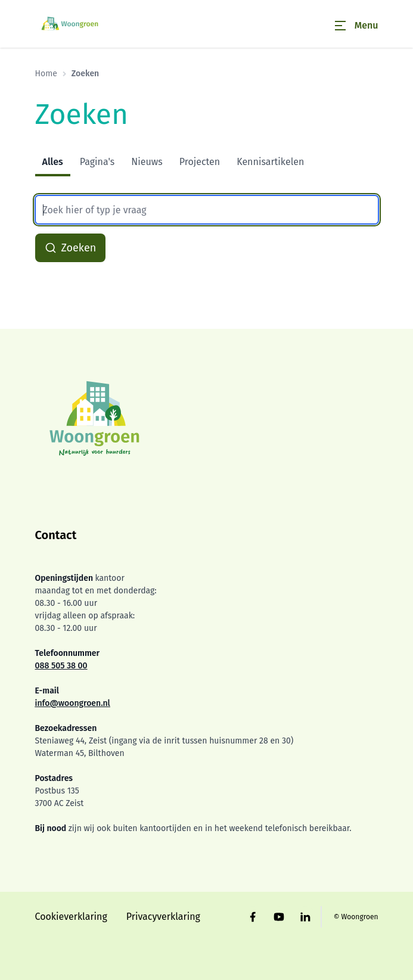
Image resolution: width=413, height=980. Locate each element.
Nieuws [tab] (147, 162)
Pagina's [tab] (97, 162)
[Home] (71, 24)
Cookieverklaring (71, 917)
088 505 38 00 (61, 666)
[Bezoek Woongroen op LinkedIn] (305, 917)
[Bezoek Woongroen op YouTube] (279, 917)
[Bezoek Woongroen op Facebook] (253, 917)
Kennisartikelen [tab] (270, 162)
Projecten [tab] (200, 162)
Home (46, 74)
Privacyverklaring (163, 917)
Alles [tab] (53, 162)
